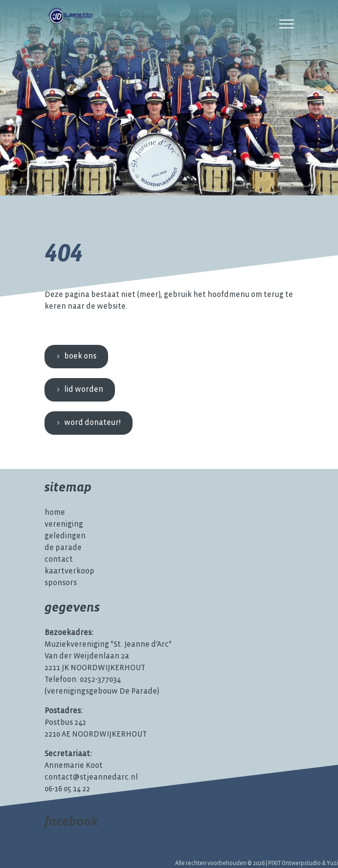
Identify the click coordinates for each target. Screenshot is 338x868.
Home (55, 513)
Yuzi (332, 863)
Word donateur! (92, 423)
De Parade (63, 548)
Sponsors (61, 583)
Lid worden (84, 390)
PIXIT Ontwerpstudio (294, 863)
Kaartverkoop (69, 571)
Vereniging (64, 524)
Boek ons (80, 356)
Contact (59, 560)
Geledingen (65, 536)
